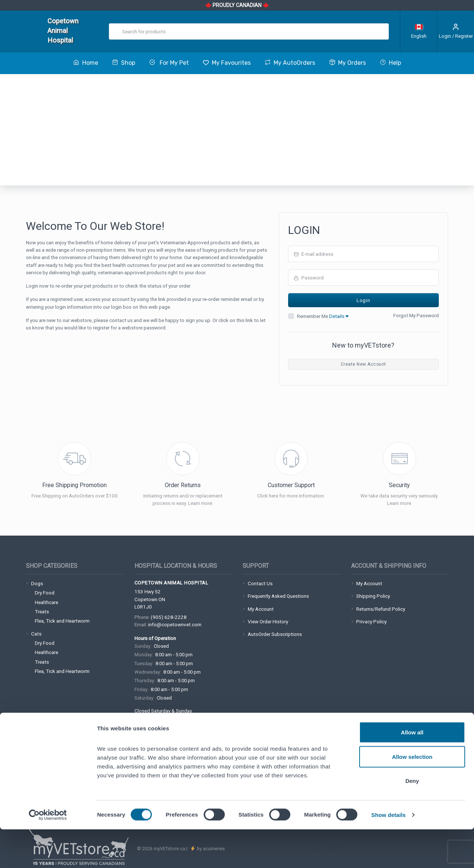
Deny (412, 819)
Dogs (37, 583)
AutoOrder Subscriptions (275, 634)
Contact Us (260, 583)
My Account (261, 609)
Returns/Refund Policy (381, 609)
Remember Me (323, 316)
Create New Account (363, 364)
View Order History (268, 621)
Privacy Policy (371, 621)
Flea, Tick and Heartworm (62, 621)
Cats (36, 634)
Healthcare (46, 602)
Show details (389, 853)
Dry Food (45, 593)
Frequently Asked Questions (278, 596)
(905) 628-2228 (169, 617)
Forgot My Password (416, 315)
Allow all (412, 771)
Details (339, 316)
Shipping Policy (373, 596)
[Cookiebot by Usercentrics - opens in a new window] (48, 854)
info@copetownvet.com (175, 624)
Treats (42, 611)
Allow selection (412, 795)
